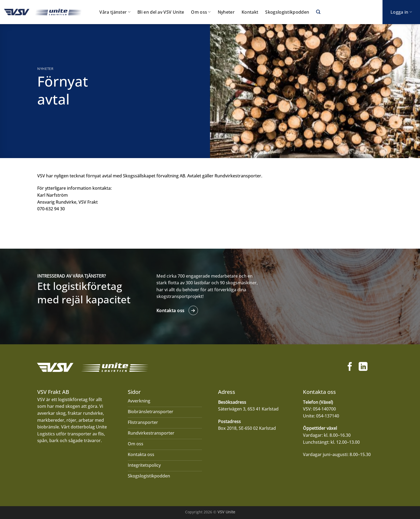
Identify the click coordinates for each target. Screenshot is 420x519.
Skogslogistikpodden (287, 12)
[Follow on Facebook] (350, 367)
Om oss (201, 12)
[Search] (318, 12)
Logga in (401, 12)
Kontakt (250, 12)
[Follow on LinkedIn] (363, 367)
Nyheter (226, 12)
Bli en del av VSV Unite (161, 12)
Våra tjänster (115, 12)
